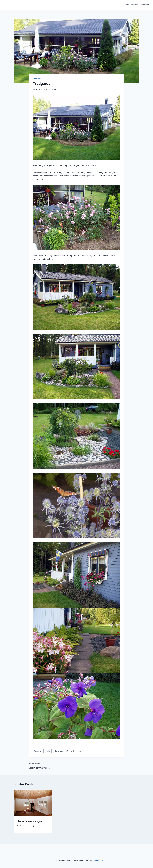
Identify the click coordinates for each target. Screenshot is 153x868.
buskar (48, 751)
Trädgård (37, 79)
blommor (38, 751)
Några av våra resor (140, 5)
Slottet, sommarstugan (52, 765)
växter (79, 751)
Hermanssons (40, 89)
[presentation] (33, 803)
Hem (127, 5)
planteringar (58, 751)
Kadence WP (98, 861)
